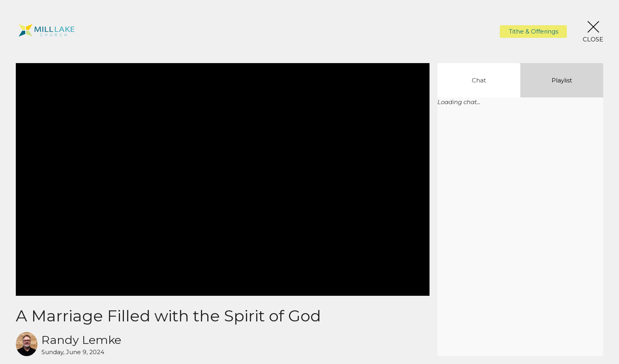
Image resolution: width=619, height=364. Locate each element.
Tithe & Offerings (534, 31)
